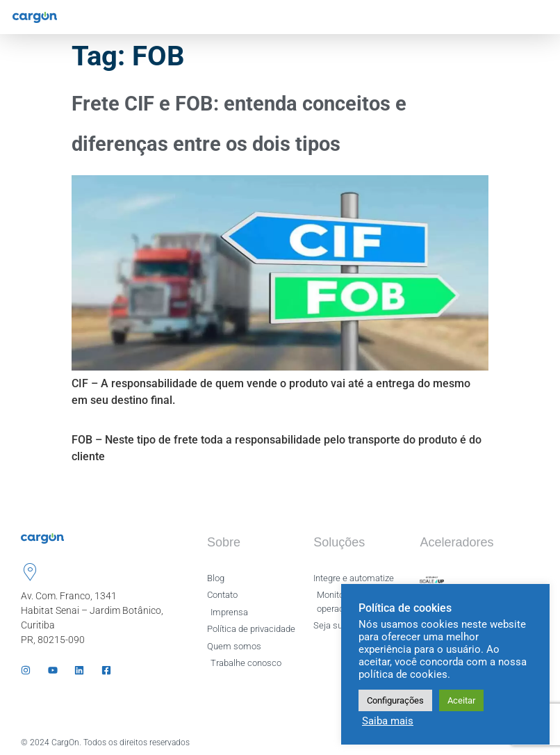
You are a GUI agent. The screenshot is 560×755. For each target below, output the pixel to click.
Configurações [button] (395, 700)
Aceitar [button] (461, 700)
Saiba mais (388, 721)
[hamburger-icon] (537, 17)
